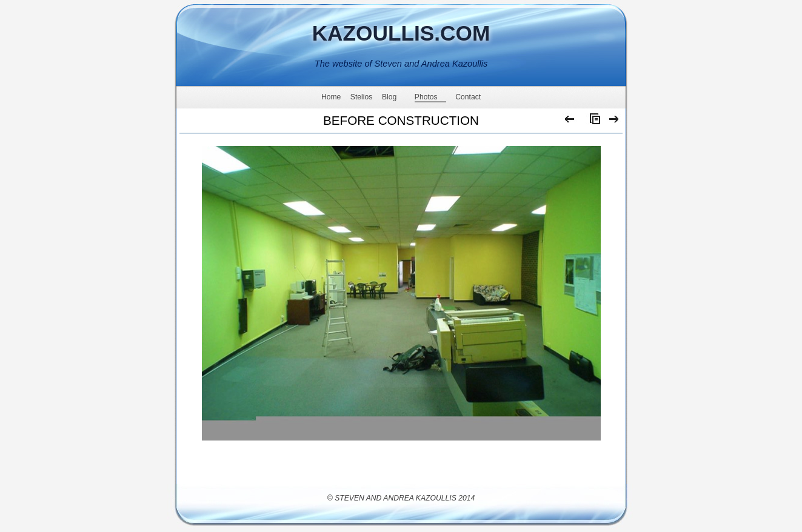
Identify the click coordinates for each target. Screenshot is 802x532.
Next (614, 122)
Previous (570, 122)
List (592, 122)
